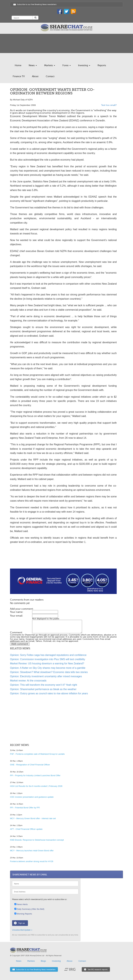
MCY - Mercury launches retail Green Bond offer (32, 851)
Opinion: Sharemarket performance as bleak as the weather (43, 689)
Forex (67, 65)
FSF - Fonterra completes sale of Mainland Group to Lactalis (37, 754)
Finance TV (19, 76)
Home (18, 65)
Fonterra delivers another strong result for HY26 (32, 861)
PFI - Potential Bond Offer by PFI (25, 808)
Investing (84, 65)
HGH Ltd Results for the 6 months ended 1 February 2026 (36, 786)
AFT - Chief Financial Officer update (26, 829)
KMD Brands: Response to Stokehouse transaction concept (37, 840)
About (35, 76)
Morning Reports (23, 914)
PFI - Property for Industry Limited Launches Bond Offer (35, 775)
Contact (50, 76)
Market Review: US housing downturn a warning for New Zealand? (47, 663)
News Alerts (21, 904)
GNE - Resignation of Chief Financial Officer (30, 765)
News (33, 65)
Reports (102, 65)
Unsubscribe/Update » (22, 930)
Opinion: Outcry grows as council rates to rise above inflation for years (49, 693)
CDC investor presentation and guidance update (32, 797)
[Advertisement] (63, 559)
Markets (50, 65)
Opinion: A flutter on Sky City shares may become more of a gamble (48, 668)
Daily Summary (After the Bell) (29, 909)
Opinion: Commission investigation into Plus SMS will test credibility (48, 659)
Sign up (22, 923)
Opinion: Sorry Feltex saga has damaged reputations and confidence (48, 655)
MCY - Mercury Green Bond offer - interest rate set (33, 818)
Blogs (43, 961)
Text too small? (109, 105)
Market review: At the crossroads (28, 681)
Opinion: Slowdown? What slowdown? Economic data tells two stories (49, 672)
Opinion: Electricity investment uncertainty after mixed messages (46, 676)
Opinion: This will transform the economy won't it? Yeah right (44, 685)
